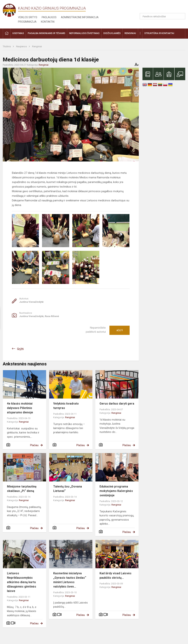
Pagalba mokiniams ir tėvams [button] (46, 33)
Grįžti (20, 349)
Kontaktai (48, 22)
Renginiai (37, 46)
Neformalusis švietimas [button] (84, 33)
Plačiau (34, 445)
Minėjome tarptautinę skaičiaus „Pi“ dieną (22, 489)
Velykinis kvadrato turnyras (66, 406)
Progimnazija (27, 22)
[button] (160, 8)
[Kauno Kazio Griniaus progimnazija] (10, 10)
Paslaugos (49, 17)
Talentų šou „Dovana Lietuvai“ (68, 489)
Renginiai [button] (130, 33)
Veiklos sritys (28, 17)
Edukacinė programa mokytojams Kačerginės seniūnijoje (116, 491)
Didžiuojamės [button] (112, 33)
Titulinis (7, 46)
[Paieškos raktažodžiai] (163, 16)
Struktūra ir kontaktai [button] (159, 33)
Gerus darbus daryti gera (117, 404)
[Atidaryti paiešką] (181, 16)
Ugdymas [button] (18, 33)
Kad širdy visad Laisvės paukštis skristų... (115, 575)
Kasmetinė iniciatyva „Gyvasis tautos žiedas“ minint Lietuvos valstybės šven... (70, 580)
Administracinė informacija (80, 17)
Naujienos (22, 46)
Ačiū (120, 330)
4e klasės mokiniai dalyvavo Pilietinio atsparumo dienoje (20, 408)
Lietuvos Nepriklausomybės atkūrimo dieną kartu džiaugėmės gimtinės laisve (22, 582)
